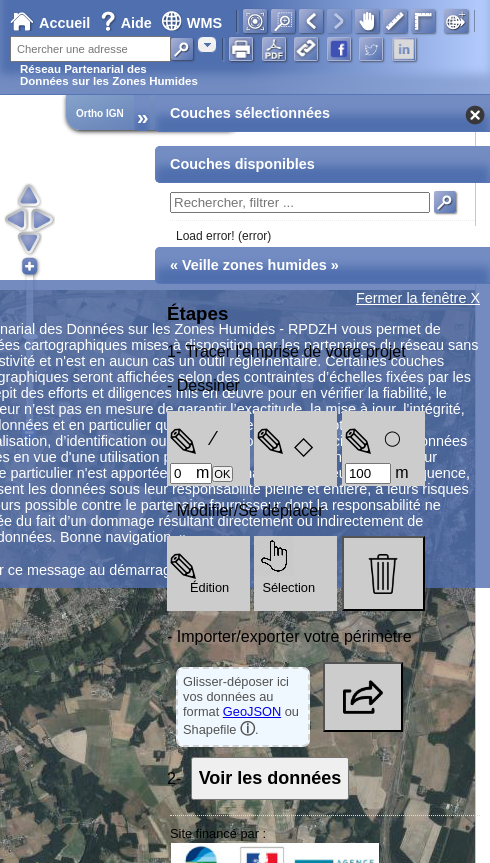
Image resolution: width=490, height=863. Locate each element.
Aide (128, 23)
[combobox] (207, 44)
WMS (191, 23)
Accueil (50, 23)
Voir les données (270, 778)
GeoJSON (252, 711)
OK (222, 474)
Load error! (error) (223, 236)
